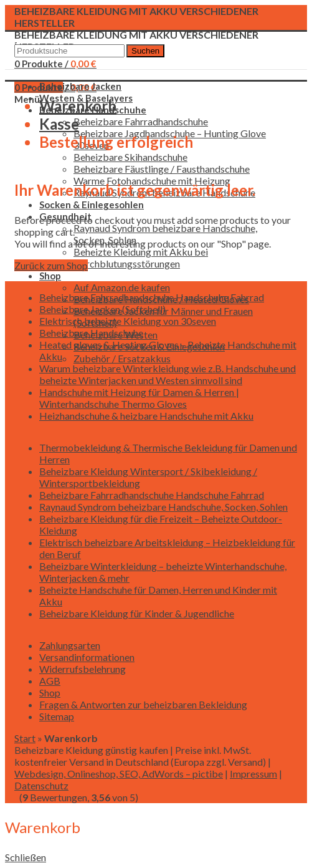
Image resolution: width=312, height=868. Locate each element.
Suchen (145, 51)
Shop (50, 692)
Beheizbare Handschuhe (91, 333)
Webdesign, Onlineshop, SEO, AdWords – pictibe (119, 774)
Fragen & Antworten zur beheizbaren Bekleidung (143, 704)
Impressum (253, 774)
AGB (50, 681)
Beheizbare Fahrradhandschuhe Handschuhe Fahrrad (152, 297)
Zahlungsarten (70, 645)
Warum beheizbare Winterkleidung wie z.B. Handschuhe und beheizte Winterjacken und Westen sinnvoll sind (168, 374)
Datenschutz (41, 785)
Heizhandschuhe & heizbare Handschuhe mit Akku (146, 416)
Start (25, 738)
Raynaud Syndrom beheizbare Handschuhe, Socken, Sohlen (163, 507)
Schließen (26, 857)
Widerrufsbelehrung (83, 669)
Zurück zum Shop (51, 265)
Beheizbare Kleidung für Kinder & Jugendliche (137, 613)
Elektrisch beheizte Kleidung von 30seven (128, 321)
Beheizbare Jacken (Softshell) (102, 309)
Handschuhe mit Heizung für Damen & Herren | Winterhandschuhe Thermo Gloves (139, 398)
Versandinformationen (87, 657)
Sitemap (57, 716)
